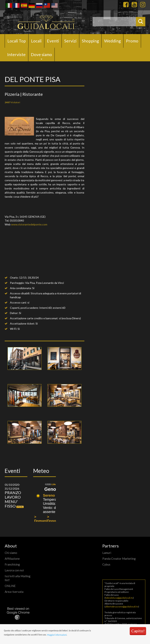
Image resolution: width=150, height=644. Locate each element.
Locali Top (17, 41)
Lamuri (107, 553)
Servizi (70, 41)
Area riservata (14, 592)
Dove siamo (41, 54)
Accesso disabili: (20, 293)
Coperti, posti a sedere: (24, 308)
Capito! (138, 631)
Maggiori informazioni (57, 635)
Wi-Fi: (13, 329)
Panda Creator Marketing (119, 559)
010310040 (17, 220)
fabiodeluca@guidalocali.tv (119, 598)
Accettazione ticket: (22, 323)
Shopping (90, 41)
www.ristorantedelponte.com (29, 224)
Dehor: (14, 313)
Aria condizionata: (21, 288)
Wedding (112, 41)
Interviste (16, 54)
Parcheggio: (17, 283)
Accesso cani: (18, 302)
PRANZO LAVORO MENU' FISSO (13, 499)
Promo (132, 41)
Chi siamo (11, 553)
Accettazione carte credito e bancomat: (34, 318)
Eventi (53, 41)
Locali (36, 41)
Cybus (106, 564)
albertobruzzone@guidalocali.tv (122, 607)
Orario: (14, 278)
